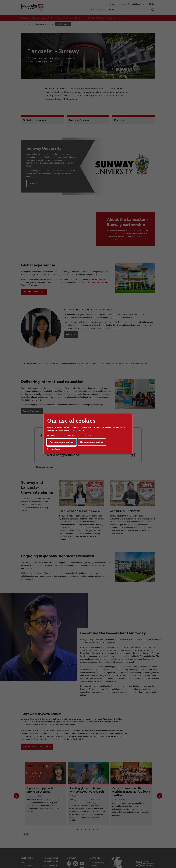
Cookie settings (53, 449)
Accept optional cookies (62, 442)
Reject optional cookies (92, 442)
